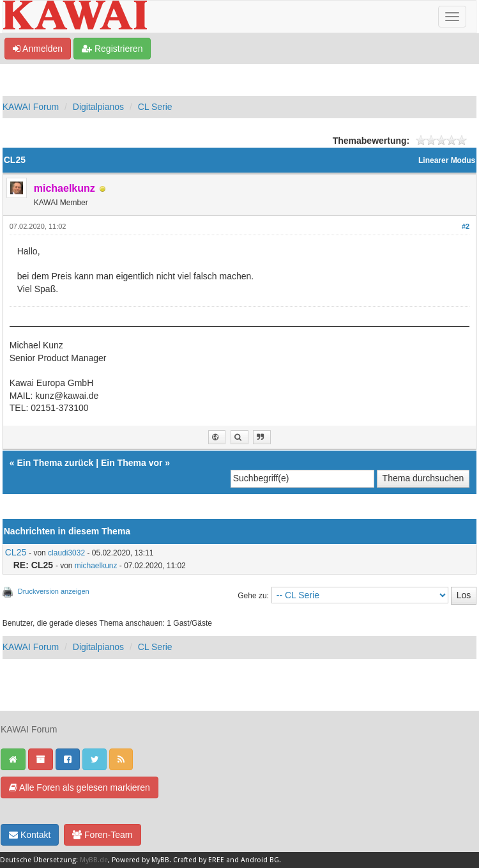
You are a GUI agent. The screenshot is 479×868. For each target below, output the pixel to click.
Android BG (260, 860)
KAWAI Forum (31, 107)
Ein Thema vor (132, 463)
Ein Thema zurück (55, 463)
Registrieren (112, 49)
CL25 (16, 552)
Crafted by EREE (199, 860)
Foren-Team (102, 835)
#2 (466, 226)
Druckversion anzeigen (54, 591)
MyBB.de (94, 860)
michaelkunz (96, 566)
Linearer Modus (447, 160)
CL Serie (155, 107)
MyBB (160, 860)
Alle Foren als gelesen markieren (80, 787)
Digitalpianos (98, 107)
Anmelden (38, 49)
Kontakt (30, 835)
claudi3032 (66, 553)
